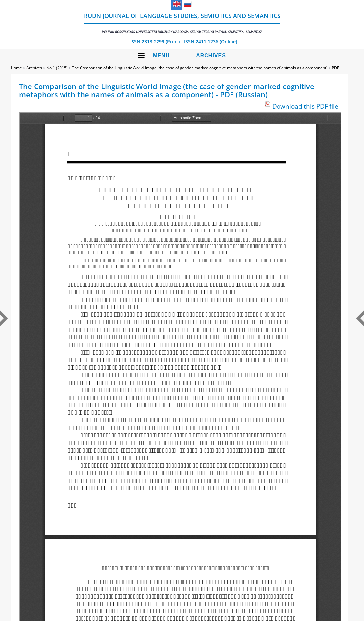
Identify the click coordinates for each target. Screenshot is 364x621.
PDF (335, 68)
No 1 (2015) (57, 68)
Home (16, 68)
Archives (211, 55)
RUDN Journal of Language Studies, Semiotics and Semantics (182, 23)
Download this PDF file (305, 106)
